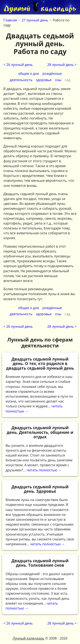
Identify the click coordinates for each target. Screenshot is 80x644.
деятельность (21, 80)
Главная (10, 20)
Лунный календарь (28, 638)
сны (58, 80)
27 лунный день (35, 20)
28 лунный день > (62, 65)
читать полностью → (40, 385)
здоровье (44, 80)
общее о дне (29, 74)
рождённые (52, 74)
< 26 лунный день (18, 65)
